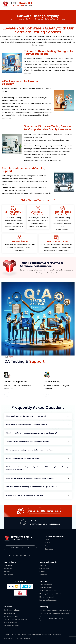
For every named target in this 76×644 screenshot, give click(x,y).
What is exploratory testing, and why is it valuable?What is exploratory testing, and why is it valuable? (37, 468)
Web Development (46, 585)
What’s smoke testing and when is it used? (23, 458)
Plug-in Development (47, 597)
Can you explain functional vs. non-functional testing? (27, 441)
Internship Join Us (56, 619)
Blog (46, 546)
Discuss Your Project (20, 548)
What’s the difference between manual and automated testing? (31, 433)
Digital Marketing (9, 613)
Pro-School (8, 569)
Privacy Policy (9, 639)
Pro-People (8, 565)
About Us (43, 565)
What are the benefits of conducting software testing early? (30, 478)
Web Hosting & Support (12, 625)
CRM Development (46, 588)
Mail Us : (45, 511)
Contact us (24, 270)
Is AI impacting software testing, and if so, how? (25, 495)
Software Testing (52, 382)
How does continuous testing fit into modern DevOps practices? (32, 487)
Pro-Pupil (7, 572)
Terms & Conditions (23, 639)
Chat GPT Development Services (15, 619)
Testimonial (43, 575)
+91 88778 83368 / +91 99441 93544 (44, 524)
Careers (42, 572)
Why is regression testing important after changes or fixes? (30, 450)
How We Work (44, 569)
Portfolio (48, 543)
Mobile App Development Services (51, 594)
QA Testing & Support (12, 616)
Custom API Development (48, 591)
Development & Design (12, 610)
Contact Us (49, 549)
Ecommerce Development (48, 600)
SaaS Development (10, 622)
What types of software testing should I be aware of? (27, 425)
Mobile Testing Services (16, 382)
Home (47, 540)
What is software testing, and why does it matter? (26, 416)
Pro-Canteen (8, 575)
